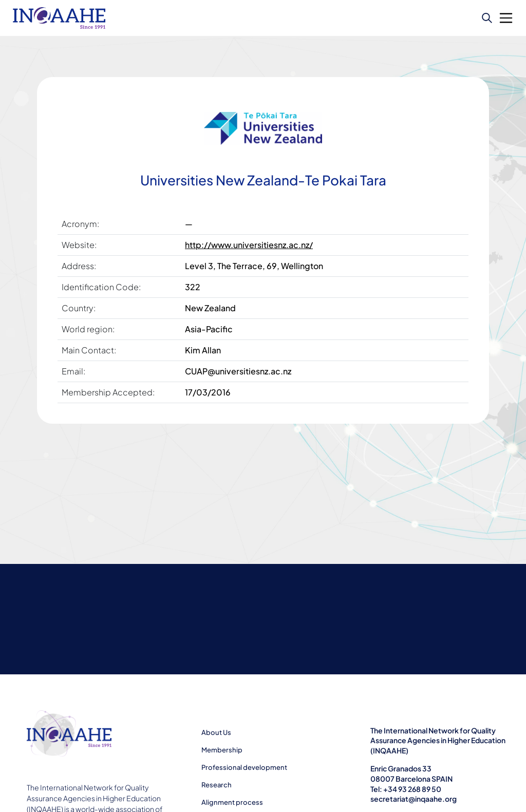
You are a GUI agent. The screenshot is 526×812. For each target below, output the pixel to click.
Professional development (244, 767)
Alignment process (232, 802)
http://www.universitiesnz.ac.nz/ (249, 245)
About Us (216, 732)
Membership (222, 750)
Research (217, 785)
